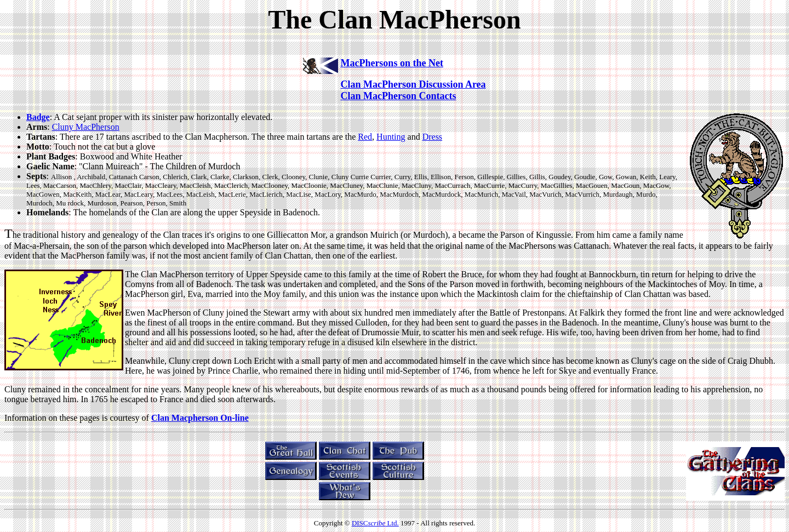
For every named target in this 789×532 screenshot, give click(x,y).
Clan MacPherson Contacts (398, 96)
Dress (432, 137)
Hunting (391, 137)
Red (365, 137)
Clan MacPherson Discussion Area (413, 84)
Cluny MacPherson (86, 127)
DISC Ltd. (375, 523)
